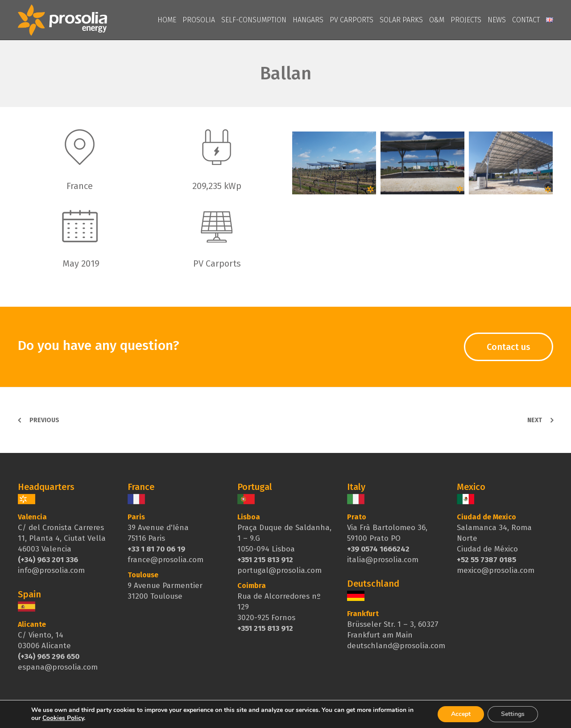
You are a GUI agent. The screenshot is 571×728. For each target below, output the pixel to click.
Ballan (286, 74)
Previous (44, 420)
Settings (513, 714)
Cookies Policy (63, 718)
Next (535, 420)
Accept (461, 714)
